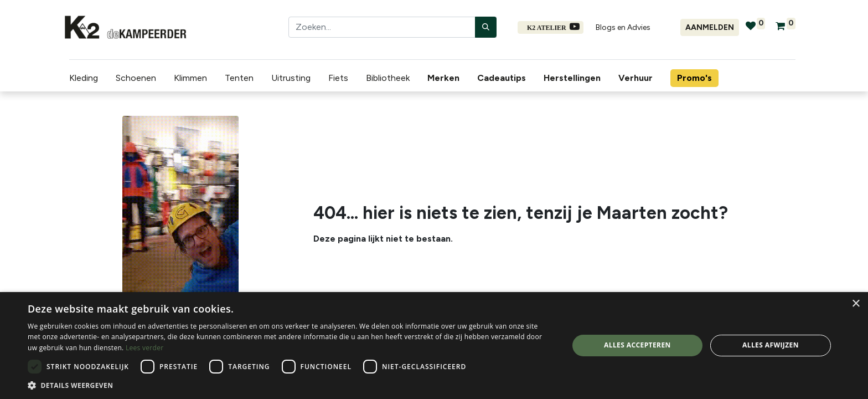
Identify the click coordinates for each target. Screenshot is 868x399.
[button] (290, 385)
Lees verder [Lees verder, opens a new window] (145, 348)
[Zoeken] (486, 27)
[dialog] (434, 346)
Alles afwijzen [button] (771, 345)
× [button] (856, 304)
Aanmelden (710, 27)
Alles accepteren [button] (637, 345)
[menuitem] (441, 78)
